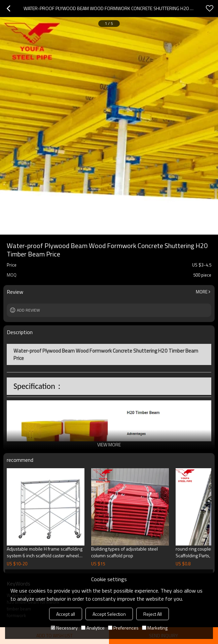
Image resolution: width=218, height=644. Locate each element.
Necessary (64, 628)
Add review (28, 310)
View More (109, 445)
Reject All (153, 614)
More (202, 292)
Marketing (155, 628)
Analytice (93, 628)
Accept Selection (109, 614)
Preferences (123, 628)
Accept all (66, 614)
